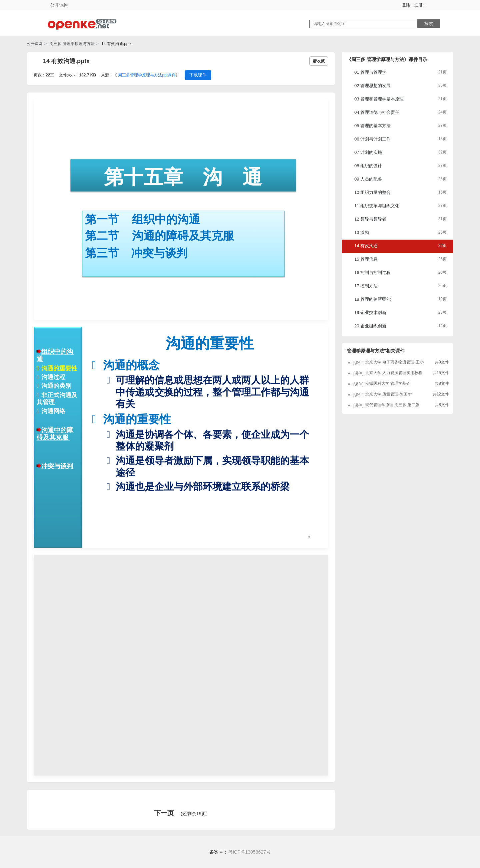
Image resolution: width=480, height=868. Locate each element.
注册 (418, 5)
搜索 (429, 24)
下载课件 (198, 75)
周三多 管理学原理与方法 (71, 44)
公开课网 (35, 44)
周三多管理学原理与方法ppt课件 (147, 75)
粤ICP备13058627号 (249, 852)
